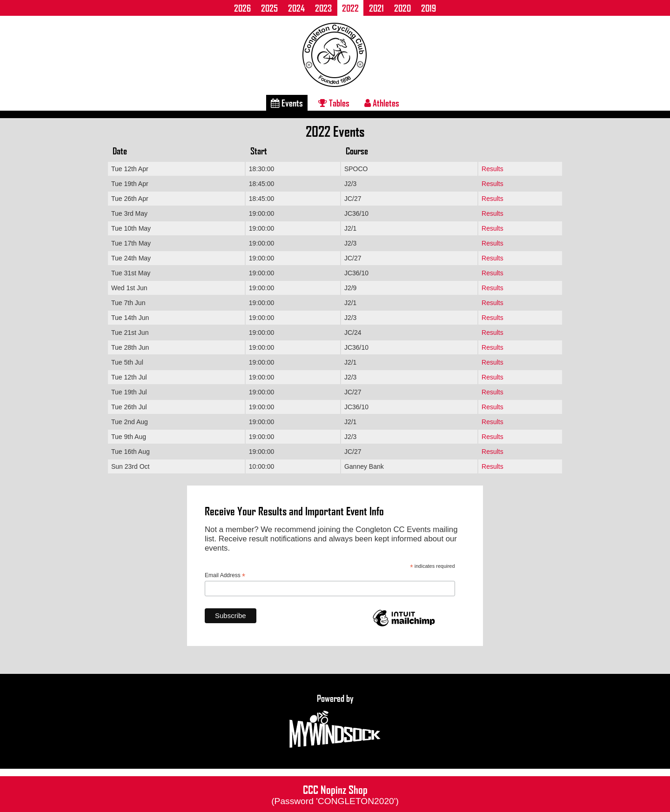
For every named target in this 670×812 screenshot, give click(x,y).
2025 (269, 8)
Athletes (382, 103)
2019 (429, 8)
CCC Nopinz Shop (335, 794)
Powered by (335, 721)
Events (287, 103)
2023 (323, 8)
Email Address (225, 576)
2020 (402, 8)
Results (492, 169)
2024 (296, 8)
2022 (350, 8)
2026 (242, 8)
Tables (334, 103)
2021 (376, 8)
